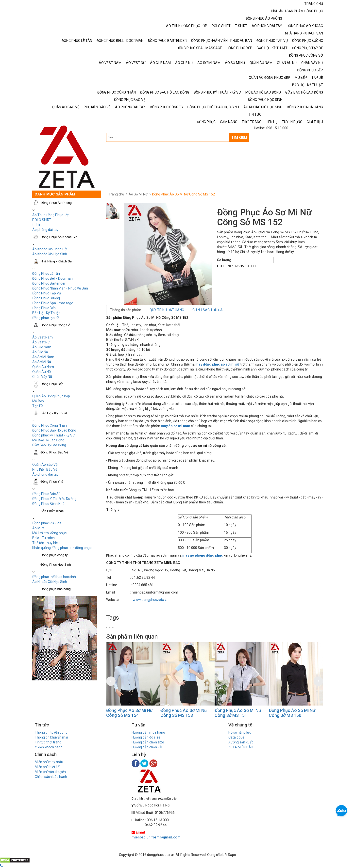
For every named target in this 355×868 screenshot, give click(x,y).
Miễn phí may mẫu (49, 762)
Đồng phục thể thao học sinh (54, 577)
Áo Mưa (38, 528)
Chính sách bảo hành (51, 777)
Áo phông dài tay (45, 230)
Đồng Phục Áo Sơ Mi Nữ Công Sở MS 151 (238, 713)
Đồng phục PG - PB (47, 523)
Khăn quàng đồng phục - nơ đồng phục (62, 548)
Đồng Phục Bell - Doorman (52, 278)
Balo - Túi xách (43, 538)
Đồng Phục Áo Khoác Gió (59, 237)
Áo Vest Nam (42, 337)
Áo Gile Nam (42, 347)
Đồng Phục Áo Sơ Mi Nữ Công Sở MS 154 (129, 713)
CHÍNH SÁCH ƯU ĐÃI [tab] (208, 310)
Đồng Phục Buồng (46, 298)
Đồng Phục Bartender (49, 283)
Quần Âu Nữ (42, 372)
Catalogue (236, 737)
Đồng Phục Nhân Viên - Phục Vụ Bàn (60, 288)
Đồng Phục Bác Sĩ (46, 494)
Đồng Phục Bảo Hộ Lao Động (54, 430)
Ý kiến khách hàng (49, 747)
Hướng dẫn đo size (146, 737)
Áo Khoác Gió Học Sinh (50, 254)
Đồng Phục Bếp (44, 308)
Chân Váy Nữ (42, 377)
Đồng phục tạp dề (46, 318)
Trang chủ (116, 194)
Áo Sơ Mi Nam (43, 357)
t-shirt (37, 225)
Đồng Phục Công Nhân (50, 425)
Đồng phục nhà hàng (56, 589)
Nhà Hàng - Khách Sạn (57, 261)
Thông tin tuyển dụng (51, 732)
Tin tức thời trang (48, 742)
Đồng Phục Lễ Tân (46, 273)
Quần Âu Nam (43, 367)
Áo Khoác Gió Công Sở (49, 249)
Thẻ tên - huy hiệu (46, 543)
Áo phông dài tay (45, 474)
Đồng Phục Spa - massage (53, 303)
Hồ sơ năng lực (240, 732)
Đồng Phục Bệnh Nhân (49, 504)
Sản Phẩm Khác (52, 511)
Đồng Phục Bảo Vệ (54, 452)
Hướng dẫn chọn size (148, 742)
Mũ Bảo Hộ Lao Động (48, 440)
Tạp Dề (38, 406)
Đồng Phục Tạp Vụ (47, 293)
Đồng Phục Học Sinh (56, 565)
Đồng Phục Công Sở (56, 325)
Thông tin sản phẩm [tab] (126, 310)
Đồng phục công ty (54, 555)
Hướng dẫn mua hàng (148, 732)
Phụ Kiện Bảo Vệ (45, 469)
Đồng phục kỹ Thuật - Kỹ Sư (53, 435)
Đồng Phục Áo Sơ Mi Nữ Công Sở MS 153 (184, 713)
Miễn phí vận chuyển (50, 772)
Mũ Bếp (38, 401)
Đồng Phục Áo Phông (56, 203)
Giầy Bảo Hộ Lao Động (49, 445)
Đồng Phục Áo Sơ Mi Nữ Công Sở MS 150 (292, 713)
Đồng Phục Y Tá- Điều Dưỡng (54, 499)
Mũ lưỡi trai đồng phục (49, 533)
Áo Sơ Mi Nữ (42, 362)
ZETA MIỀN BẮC (241, 747)
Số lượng (224, 260)
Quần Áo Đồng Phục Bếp (51, 396)
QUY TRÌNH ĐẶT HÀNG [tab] (167, 310)
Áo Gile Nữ (40, 352)
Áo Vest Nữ (41, 342)
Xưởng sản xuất (241, 742)
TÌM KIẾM (239, 137)
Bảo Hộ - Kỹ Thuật (46, 313)
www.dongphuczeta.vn (151, 600)
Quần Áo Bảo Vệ (45, 465)
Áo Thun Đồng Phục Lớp (51, 215)
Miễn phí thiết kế (47, 767)
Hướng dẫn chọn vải (147, 747)
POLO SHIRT (42, 220)
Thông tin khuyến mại (51, 737)
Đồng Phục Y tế (52, 482)
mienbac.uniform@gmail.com (156, 837)
